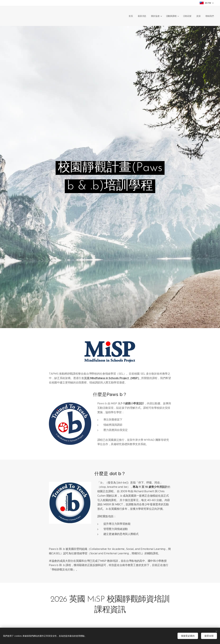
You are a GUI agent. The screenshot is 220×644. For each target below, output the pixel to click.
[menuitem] (131, 16)
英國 (113, 378)
